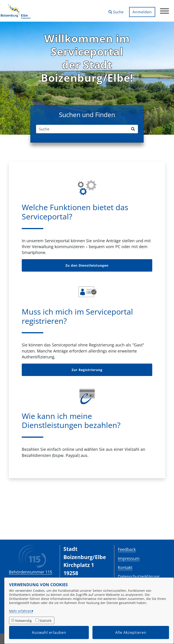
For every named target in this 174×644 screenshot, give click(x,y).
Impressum (129, 558)
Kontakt (125, 567)
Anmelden (142, 12)
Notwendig (23, 621)
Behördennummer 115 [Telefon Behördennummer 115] (30, 572)
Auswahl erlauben (49, 632)
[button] (116, 10)
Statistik (45, 621)
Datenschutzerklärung (139, 576)
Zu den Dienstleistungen (87, 265)
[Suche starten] (134, 129)
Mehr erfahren (20, 611)
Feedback (127, 549)
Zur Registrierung (87, 370)
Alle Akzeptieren (131, 632)
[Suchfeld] (83, 129)
